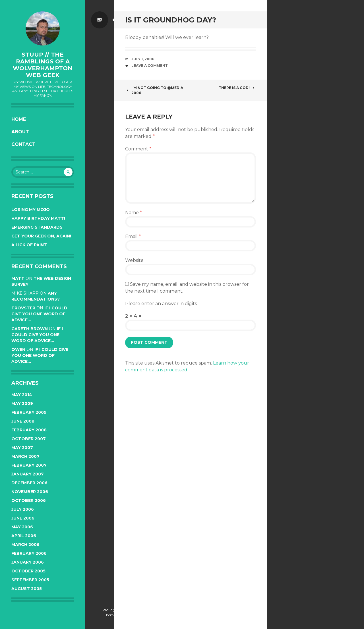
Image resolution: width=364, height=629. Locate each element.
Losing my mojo (31, 210)
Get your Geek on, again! (41, 236)
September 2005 (30, 580)
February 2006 (29, 553)
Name (134, 213)
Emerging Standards (37, 227)
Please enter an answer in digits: (161, 304)
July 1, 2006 (143, 59)
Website (134, 260)
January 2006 (28, 562)
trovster (23, 308)
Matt (18, 278)
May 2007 (22, 448)
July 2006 (23, 509)
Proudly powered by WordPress (43, 610)
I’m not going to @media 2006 (154, 90)
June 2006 (23, 518)
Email (133, 236)
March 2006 (25, 545)
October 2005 (28, 571)
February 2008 (29, 430)
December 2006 (29, 483)
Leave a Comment (150, 66)
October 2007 (29, 439)
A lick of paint (29, 245)
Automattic (56, 615)
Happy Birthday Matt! (38, 218)
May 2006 (22, 527)
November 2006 (30, 492)
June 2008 (23, 421)
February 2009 (29, 412)
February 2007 (29, 465)
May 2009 (22, 404)
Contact (23, 144)
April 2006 (24, 536)
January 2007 (28, 474)
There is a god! (237, 88)
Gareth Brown (30, 329)
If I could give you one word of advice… (39, 314)
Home (19, 119)
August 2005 (27, 589)
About (20, 132)
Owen (18, 349)
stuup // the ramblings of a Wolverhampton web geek (43, 65)
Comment (138, 149)
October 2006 (29, 500)
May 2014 (22, 395)
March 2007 (25, 456)
